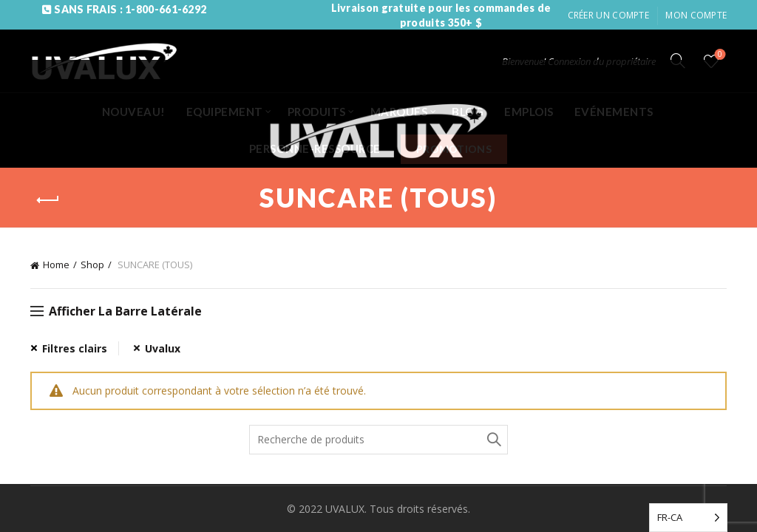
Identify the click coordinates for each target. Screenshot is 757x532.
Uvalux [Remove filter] (163, 348)
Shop (92, 265)
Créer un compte (609, 15)
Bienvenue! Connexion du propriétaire (579, 61)
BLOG (468, 112)
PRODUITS (317, 112)
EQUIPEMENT (225, 112)
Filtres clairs (75, 348)
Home (56, 265)
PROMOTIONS (454, 149)
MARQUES (399, 112)
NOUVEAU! (134, 112)
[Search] (678, 61)
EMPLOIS (529, 112)
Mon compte (696, 15)
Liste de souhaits (719, 55)
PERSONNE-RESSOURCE (315, 149)
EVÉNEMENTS (614, 112)
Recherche (493, 440)
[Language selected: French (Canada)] (688, 518)
